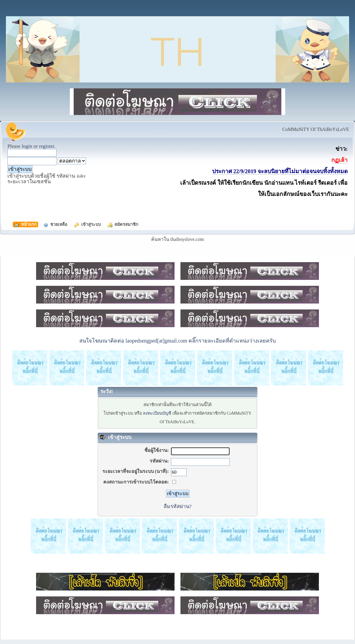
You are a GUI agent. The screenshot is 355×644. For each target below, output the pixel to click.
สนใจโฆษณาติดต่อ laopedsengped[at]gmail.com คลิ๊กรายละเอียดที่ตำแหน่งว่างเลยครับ (177, 341)
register (47, 146)
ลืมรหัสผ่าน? (178, 506)
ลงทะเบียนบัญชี (157, 413)
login (27, 146)
